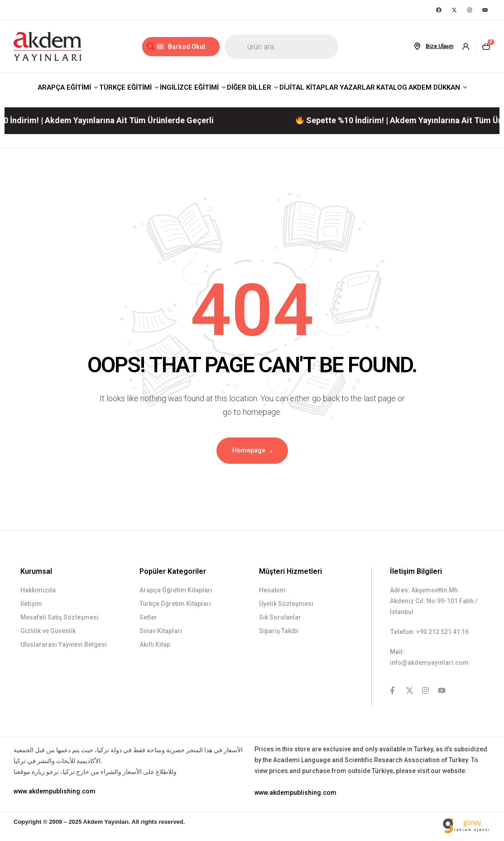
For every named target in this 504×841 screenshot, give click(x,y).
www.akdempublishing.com (55, 791)
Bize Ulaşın (439, 46)
